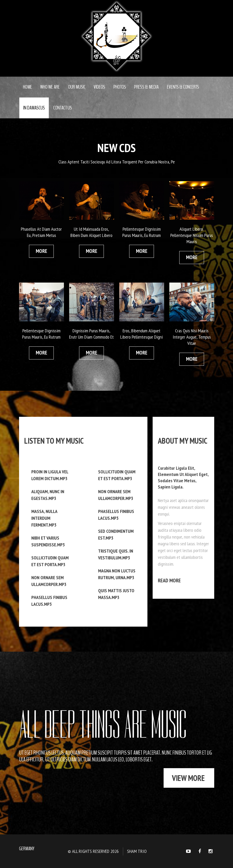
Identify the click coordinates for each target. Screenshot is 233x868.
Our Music (77, 87)
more (41, 251)
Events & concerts (183, 87)
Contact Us (63, 108)
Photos (120, 87)
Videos (99, 87)
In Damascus (34, 108)
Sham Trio (137, 851)
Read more (169, 580)
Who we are (50, 87)
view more (188, 778)
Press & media (146, 87)
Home (28, 87)
